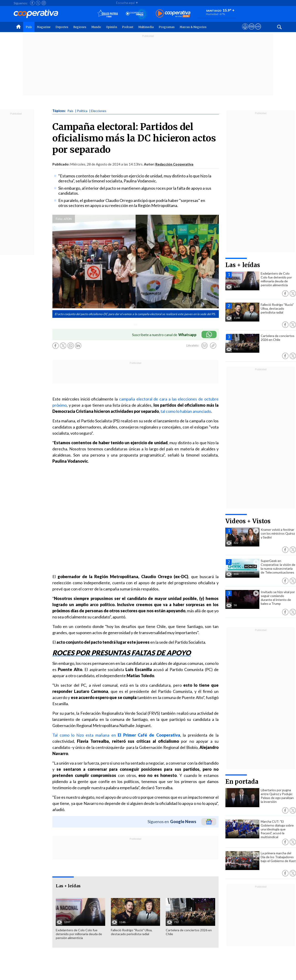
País (29, 27)
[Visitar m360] (251, 31)
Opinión (112, 27)
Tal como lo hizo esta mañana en (116, 735)
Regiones (80, 27)
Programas (167, 27)
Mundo (96, 27)
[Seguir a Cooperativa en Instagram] (44, 3)
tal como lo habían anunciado (186, 411)
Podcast (128, 27)
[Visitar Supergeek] (258, 31)
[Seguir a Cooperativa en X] (38, 3)
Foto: (59, 219)
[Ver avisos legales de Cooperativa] (245, 31)
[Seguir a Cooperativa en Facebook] (32, 3)
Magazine (44, 27)
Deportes (62, 27)
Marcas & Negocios (193, 27)
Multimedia (146, 27)
